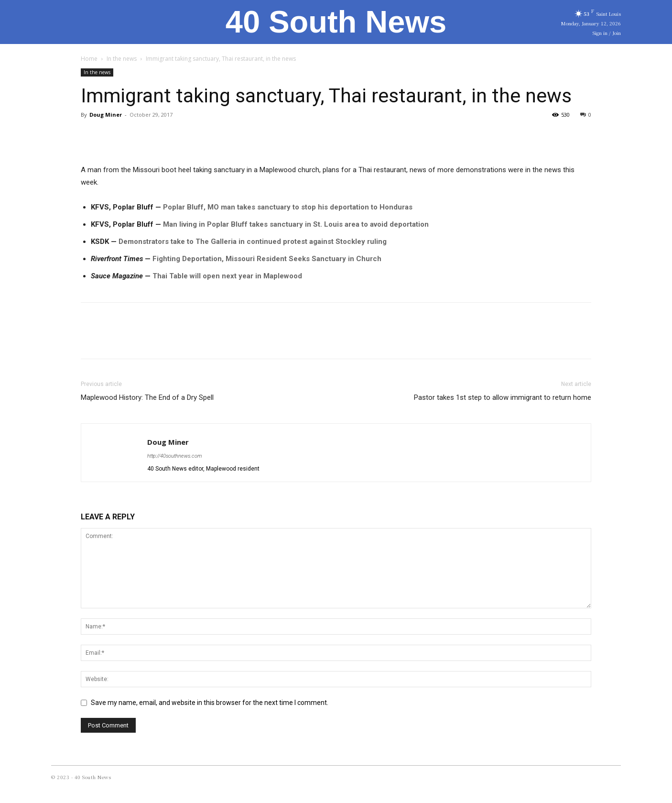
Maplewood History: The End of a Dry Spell (147, 397)
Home (89, 59)
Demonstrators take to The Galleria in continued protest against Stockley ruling (253, 242)
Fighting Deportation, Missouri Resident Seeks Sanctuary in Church (267, 259)
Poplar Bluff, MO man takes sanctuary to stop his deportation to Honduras (288, 207)
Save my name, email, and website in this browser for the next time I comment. (210, 703)
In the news (122, 59)
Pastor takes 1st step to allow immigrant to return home (503, 397)
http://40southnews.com (174, 456)
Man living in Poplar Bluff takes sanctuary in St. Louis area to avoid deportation (296, 224)
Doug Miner (106, 115)
